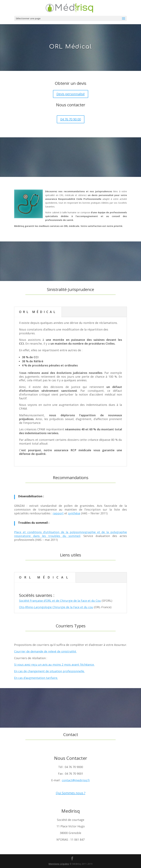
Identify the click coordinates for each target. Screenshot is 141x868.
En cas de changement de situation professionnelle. (49, 671)
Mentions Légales (59, 864)
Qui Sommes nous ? (71, 793)
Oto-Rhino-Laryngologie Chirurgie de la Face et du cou (56, 607)
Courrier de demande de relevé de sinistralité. (45, 651)
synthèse (74, 513)
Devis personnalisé (71, 94)
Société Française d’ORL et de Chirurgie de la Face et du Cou (60, 601)
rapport (58, 513)
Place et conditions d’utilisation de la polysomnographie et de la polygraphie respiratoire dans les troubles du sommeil (70, 534)
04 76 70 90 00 (71, 119)
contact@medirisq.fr (76, 780)
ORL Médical (38, 312)
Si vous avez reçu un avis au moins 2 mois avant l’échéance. (54, 665)
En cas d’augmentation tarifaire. (36, 678)
